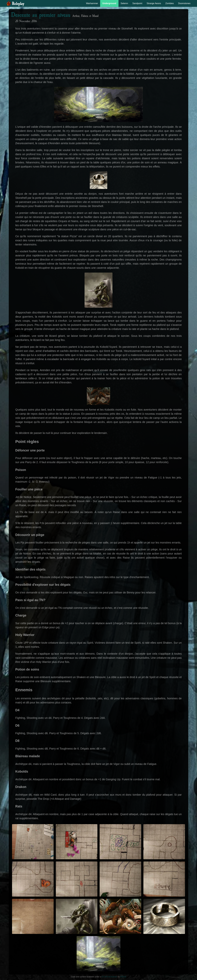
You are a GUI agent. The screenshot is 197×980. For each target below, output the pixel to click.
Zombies (170, 3)
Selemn (124, 3)
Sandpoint (137, 3)
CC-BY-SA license (109, 977)
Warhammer (92, 3)
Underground (109, 3)
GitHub (123, 977)
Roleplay (18, 4)
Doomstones (184, 3)
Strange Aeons (154, 3)
